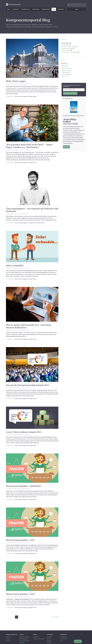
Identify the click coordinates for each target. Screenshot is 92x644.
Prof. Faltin (65, 67)
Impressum (63, 637)
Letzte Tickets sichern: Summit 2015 (24, 432)
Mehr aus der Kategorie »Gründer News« (26, 96)
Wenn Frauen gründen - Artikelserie (24, 486)
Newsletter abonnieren (70, 93)
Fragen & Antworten (39, 639)
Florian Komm (65, 76)
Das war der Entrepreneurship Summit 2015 (27, 385)
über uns (8, 637)
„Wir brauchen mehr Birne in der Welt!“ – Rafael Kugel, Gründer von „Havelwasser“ (29, 146)
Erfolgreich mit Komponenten (70, 52)
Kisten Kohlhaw (66, 72)
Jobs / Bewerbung (24, 637)
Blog (54, 9)
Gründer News (66, 45)
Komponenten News (67, 49)
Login (77, 9)
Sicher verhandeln (15, 266)
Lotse (78, 641)
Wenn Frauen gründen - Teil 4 (20, 594)
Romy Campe (65, 65)
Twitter (49, 639)
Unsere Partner (24, 639)
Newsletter (55, 27)
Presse (8, 639)
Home (9, 9)
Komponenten (36, 9)
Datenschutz (61, 9)
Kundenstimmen (46, 9)
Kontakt (8, 641)
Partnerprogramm (25, 641)
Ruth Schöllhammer (67, 74)
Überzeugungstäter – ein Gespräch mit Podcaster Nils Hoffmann (32, 210)
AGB (61, 641)
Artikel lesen (10, 96)
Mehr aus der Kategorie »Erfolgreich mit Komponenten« (30, 223)
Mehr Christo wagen (16, 81)
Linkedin (49, 642)
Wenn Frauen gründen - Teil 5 (20, 540)
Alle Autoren (64, 63)
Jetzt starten (16, 9)
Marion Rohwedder (67, 69)
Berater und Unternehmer (69, 47)
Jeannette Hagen (13, 84)
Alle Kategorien (66, 43)
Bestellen (66, 147)
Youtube (49, 641)
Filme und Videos (66, 50)
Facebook (49, 637)
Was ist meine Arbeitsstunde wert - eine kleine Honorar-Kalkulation (29, 326)
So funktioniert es (25, 9)
